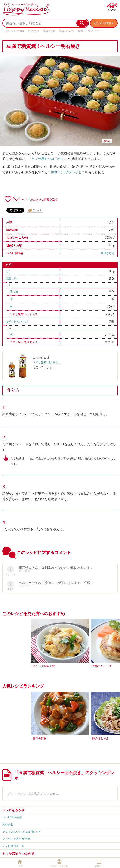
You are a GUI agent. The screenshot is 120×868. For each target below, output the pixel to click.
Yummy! (33, 31)
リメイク (94, 31)
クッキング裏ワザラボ (16, 839)
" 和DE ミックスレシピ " (66, 172)
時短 (81, 31)
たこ (8, 271)
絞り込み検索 (103, 23)
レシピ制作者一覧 (13, 846)
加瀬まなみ (108, 253)
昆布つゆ (49, 31)
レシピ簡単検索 (12, 817)
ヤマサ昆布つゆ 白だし (24, 314)
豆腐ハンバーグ (102, 666)
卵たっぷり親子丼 (44, 666)
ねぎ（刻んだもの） (18, 322)
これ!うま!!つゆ (14, 31)
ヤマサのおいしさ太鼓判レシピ (22, 832)
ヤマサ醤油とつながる (18, 854)
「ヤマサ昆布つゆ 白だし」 (48, 159)
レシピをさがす (14, 810)
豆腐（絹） (12, 279)
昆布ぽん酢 (66, 31)
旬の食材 (8, 824)
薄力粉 (14, 292)
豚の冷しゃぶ (101, 738)
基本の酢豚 (40, 738)
